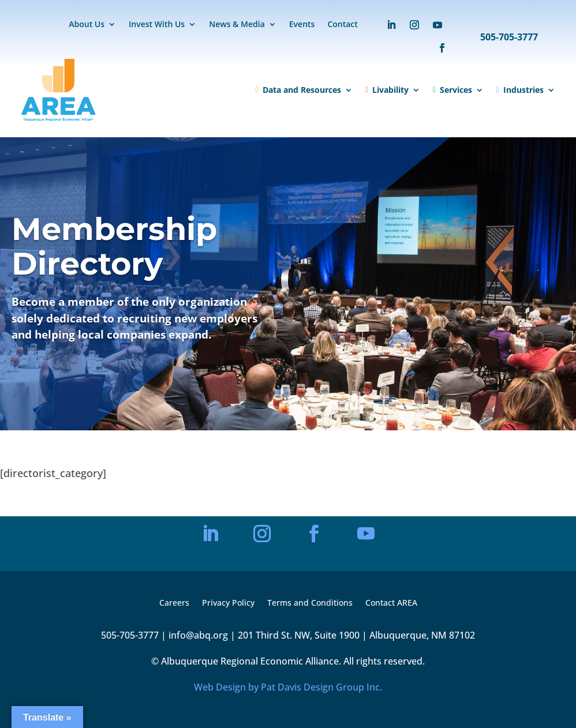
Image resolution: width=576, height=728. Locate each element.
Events (302, 25)
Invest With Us (157, 25)
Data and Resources (298, 90)
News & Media (237, 25)
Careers (174, 603)
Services (452, 90)
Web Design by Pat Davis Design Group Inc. (288, 687)
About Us (87, 25)
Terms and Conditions (310, 603)
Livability (387, 90)
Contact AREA (391, 603)
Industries (520, 90)
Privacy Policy (228, 603)
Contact (342, 25)
